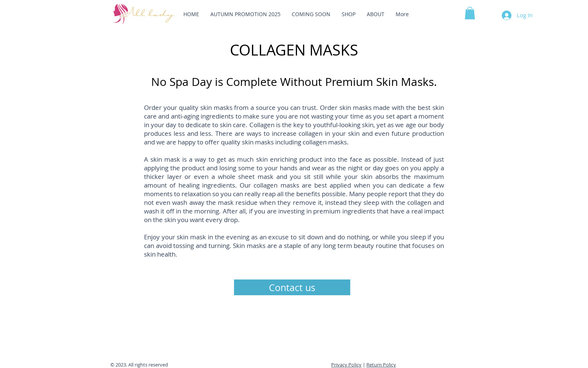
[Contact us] (292, 287)
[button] (470, 13)
